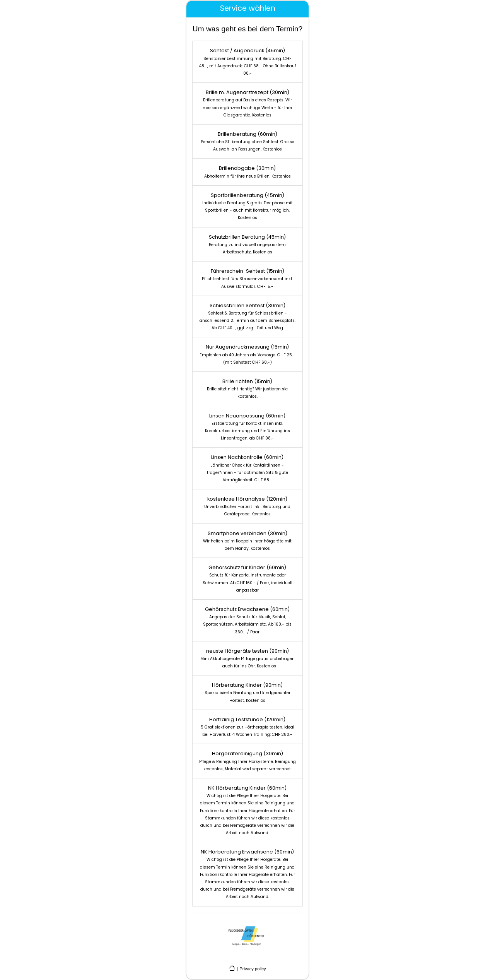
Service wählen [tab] (248, 8)
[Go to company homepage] (232, 968)
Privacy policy (253, 969)
